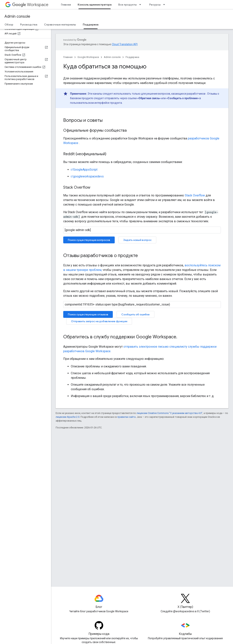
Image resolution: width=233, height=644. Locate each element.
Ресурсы (155, 5)
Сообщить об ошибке (135, 314)
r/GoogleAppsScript (84, 170)
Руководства (29, 25)
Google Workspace (88, 57)
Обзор (9, 25)
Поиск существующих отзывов (88, 314)
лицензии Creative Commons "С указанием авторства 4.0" (169, 413)
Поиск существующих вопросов (89, 240)
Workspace (30, 5)
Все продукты (128, 5)
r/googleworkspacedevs (87, 176)
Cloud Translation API (125, 44)
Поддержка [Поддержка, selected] (91, 25)
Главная (66, 5)
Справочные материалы (60, 25)
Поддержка (132, 57)
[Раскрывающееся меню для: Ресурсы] (165, 5)
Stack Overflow (195, 195)
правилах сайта (126, 417)
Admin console (17, 16)
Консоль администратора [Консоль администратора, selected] (95, 5)
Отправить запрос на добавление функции (99, 321)
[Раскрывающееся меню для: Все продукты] (141, 5)
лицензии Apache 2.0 (68, 417)
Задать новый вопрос (137, 240)
